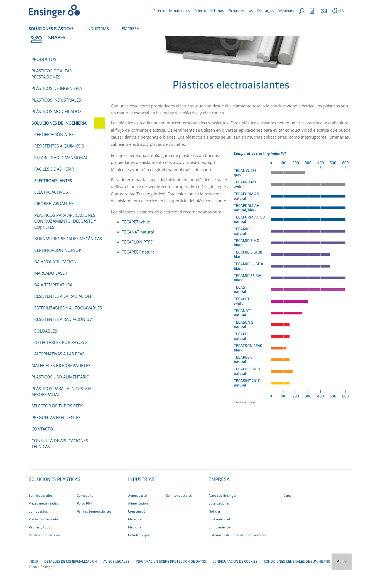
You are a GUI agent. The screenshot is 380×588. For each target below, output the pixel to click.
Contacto (42, 447)
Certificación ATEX (54, 153)
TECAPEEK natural (139, 270)
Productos (44, 78)
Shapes (51, 41)
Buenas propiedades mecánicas (68, 257)
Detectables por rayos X (61, 361)
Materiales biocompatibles (61, 384)
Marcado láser (51, 291)
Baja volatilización (55, 280)
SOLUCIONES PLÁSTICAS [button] (51, 29)
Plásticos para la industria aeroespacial (61, 410)
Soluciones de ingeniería (85, 41)
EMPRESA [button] (130, 29)
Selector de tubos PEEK (57, 424)
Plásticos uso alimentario (61, 395)
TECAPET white (136, 240)
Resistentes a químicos (59, 164)
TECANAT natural (138, 250)
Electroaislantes (53, 199)
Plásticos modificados (57, 130)
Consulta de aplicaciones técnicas (60, 462)
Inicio (33, 41)
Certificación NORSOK (58, 269)
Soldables (46, 349)
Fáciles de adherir (54, 187)
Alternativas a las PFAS (59, 372)
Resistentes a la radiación (63, 314)
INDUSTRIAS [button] (98, 29)
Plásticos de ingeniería (57, 107)
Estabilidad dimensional (61, 176)
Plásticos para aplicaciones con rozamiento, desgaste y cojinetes (65, 239)
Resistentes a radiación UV (63, 338)
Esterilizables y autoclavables (68, 326)
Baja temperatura (53, 303)
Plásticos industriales (56, 118)
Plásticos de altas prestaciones (52, 92)
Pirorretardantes (54, 222)
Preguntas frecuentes (56, 436)
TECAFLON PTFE (137, 260)
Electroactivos (51, 210)
